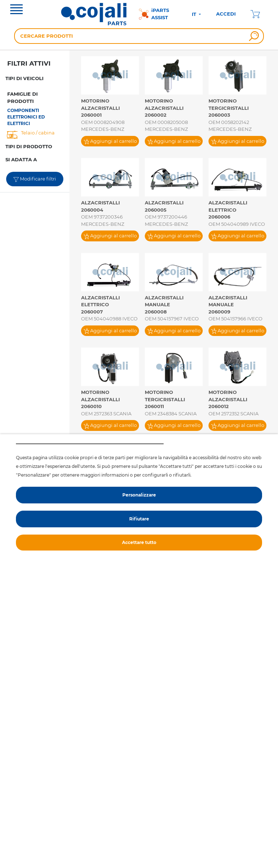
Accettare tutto (139, 542)
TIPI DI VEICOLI (24, 78)
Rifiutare (139, 519)
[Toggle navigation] (16, 10)
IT (195, 14)
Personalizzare (139, 495)
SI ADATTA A (21, 159)
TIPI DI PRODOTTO (29, 146)
